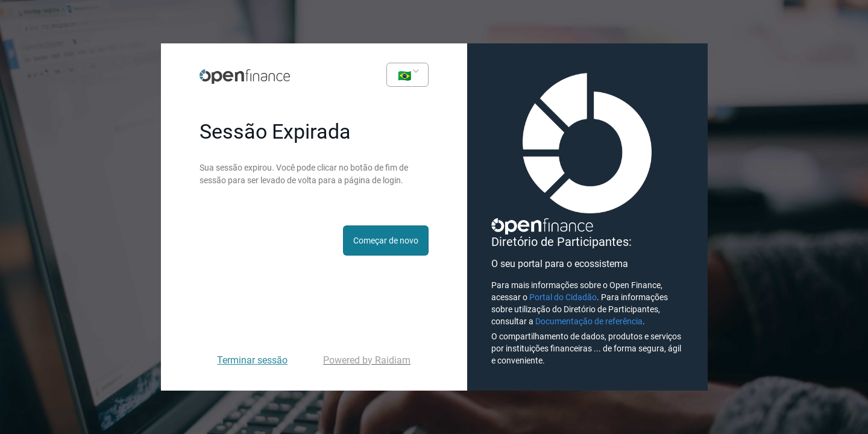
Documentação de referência (589, 321)
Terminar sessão (252, 360)
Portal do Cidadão (563, 297)
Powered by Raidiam (367, 360)
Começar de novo (386, 241)
